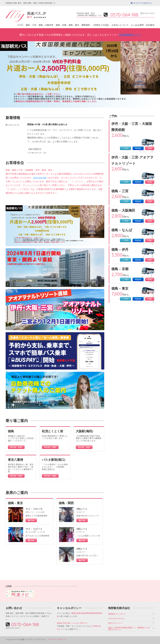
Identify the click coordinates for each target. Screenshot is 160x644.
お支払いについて (120, 25)
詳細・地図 (16, 447)
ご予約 (125, 148)
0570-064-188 (40, 178)
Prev (4, 74)
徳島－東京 (74, 25)
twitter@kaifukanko (116, 618)
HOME (20, 25)
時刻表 (138, 148)
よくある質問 (137, 25)
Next (156, 74)
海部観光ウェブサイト (117, 614)
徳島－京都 (61, 25)
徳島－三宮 (31, 25)
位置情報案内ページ (130, 35)
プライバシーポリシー (57, 639)
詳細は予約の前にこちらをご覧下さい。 (73, 623)
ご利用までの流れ (101, 25)
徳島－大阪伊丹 (46, 25)
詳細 (150, 148)
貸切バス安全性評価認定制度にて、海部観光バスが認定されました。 (129, 628)
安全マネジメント (115, 623)
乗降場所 (86, 25)
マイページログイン (143, 3)
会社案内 (150, 25)
